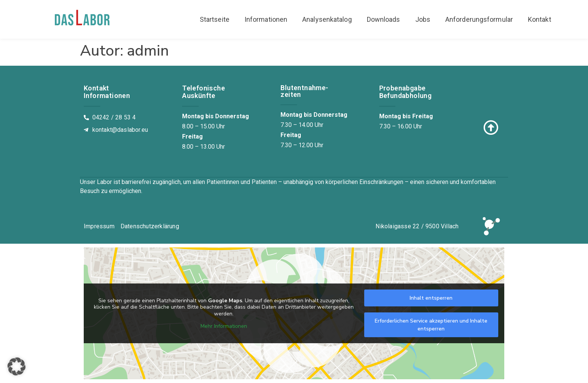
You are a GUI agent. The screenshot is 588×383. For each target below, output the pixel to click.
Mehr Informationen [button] (224, 326)
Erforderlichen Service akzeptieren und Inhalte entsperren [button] (431, 325)
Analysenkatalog (327, 19)
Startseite (215, 19)
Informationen (266, 19)
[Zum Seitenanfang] (491, 128)
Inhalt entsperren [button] (431, 298)
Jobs (423, 19)
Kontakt (540, 19)
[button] (17, 366)
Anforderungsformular (479, 19)
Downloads (384, 19)
